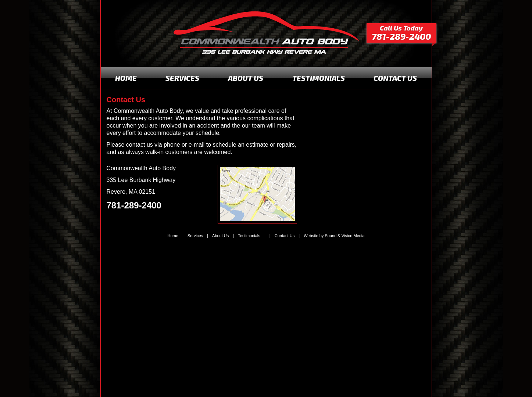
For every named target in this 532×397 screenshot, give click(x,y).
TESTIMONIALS (319, 78)
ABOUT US (246, 78)
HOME (126, 78)
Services (195, 236)
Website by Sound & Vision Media (334, 236)
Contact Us (285, 236)
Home (173, 236)
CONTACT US (395, 78)
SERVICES (182, 78)
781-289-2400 (134, 205)
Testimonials (249, 236)
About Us (220, 236)
